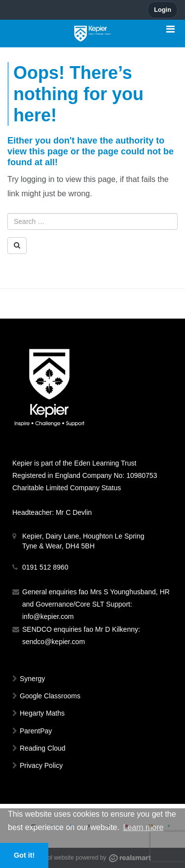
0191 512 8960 (45, 567)
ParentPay (36, 731)
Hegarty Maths (42, 713)
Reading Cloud (43, 748)
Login (163, 10)
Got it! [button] (24, 855)
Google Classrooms (50, 696)
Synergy (32, 679)
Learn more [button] (144, 827)
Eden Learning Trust (105, 463)
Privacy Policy (41, 765)
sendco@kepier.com (54, 642)
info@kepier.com (48, 616)
